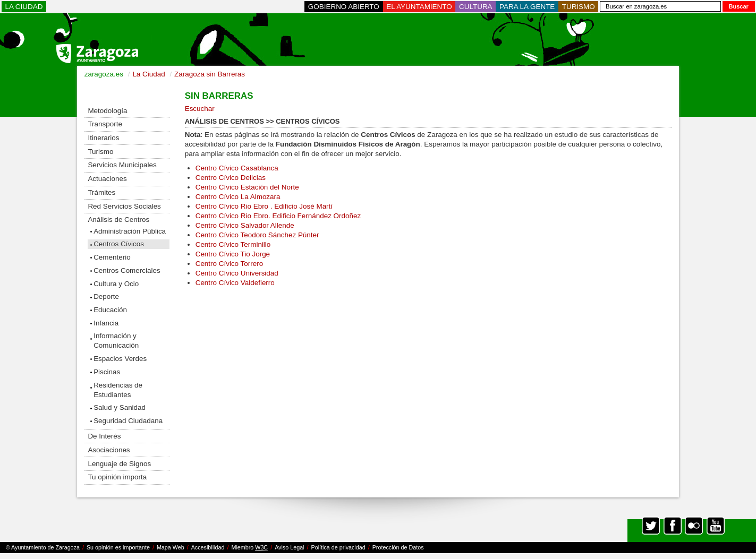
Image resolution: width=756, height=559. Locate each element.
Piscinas (107, 372)
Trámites (101, 192)
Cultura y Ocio (116, 284)
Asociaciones (109, 450)
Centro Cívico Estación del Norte (247, 187)
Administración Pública (130, 231)
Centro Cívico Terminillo (233, 244)
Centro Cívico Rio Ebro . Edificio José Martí (264, 206)
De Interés (104, 436)
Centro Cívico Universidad (237, 273)
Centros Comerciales (127, 270)
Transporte (105, 124)
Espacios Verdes (120, 359)
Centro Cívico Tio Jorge (234, 254)
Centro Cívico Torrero (229, 264)
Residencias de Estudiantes (118, 390)
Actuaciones (107, 179)
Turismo (100, 152)
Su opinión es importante (118, 547)
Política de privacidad (338, 547)
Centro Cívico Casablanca (237, 168)
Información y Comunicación (116, 341)
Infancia (106, 323)
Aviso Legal (289, 547)
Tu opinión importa (117, 477)
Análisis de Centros (118, 220)
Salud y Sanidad (120, 407)
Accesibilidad (208, 547)
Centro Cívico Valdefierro (235, 283)
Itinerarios (103, 138)
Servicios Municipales (122, 165)
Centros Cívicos (119, 244)
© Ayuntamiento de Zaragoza (43, 547)
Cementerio (112, 257)
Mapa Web (171, 547)
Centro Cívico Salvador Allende (245, 225)
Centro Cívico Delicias (231, 178)
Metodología (107, 111)
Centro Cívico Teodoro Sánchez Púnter (257, 235)
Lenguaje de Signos (119, 464)
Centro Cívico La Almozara (238, 197)
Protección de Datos (398, 547)
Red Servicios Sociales (124, 206)
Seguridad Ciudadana (128, 421)
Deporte (106, 296)
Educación (110, 310)
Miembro (249, 548)
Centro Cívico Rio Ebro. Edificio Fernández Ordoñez (278, 216)
